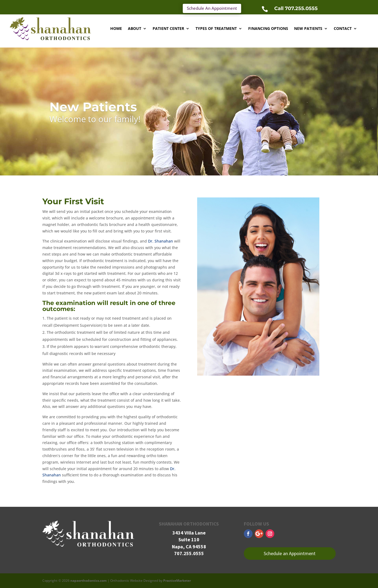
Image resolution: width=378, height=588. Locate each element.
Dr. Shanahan (160, 241)
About (135, 28)
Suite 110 (189, 540)
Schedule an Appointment (290, 553)
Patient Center (168, 28)
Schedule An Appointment (212, 8)
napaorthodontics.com (89, 581)
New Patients (308, 28)
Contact (343, 28)
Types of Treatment (216, 28)
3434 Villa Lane (189, 533)
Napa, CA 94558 (189, 547)
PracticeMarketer (177, 581)
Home (116, 28)
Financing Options (268, 28)
